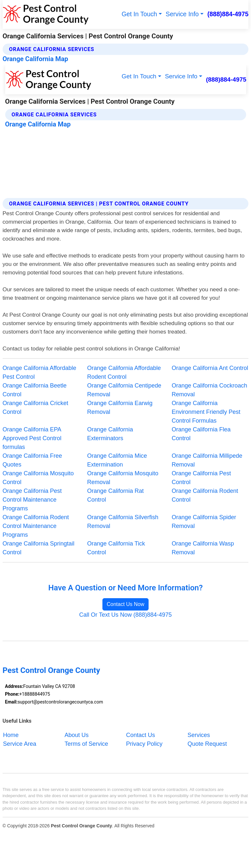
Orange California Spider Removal (204, 522)
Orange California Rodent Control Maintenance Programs (36, 526)
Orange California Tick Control (116, 548)
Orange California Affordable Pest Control (40, 372)
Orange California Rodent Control (205, 495)
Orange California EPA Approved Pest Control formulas (32, 438)
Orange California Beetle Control (35, 390)
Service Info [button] (182, 14)
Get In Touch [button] (139, 14)
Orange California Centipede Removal (124, 390)
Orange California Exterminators (110, 434)
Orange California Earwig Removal (120, 408)
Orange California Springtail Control (39, 548)
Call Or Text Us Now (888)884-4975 (126, 615)
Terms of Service (86, 744)
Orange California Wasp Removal (203, 548)
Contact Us (141, 735)
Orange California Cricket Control (35, 408)
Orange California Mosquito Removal (123, 478)
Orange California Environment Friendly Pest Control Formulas (206, 412)
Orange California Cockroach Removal (209, 390)
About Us (77, 735)
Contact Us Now (125, 604)
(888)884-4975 (228, 14)
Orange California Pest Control (201, 478)
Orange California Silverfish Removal (123, 522)
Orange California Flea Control (201, 434)
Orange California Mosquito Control (38, 478)
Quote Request (207, 744)
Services (199, 735)
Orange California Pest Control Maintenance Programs (32, 500)
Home (11, 735)
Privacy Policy (144, 744)
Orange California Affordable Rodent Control (124, 372)
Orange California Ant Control (210, 368)
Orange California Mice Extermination (117, 460)
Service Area (20, 744)
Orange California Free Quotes (32, 460)
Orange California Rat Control (115, 495)
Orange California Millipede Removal (207, 460)
